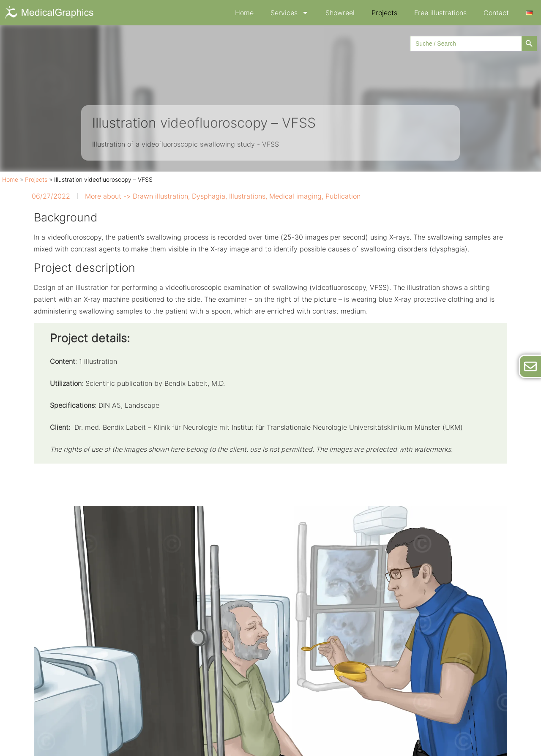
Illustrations (247, 196)
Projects (384, 13)
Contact (496, 13)
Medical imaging (295, 196)
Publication (343, 196)
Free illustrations (440, 13)
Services (290, 13)
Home (244, 13)
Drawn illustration (160, 196)
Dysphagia (209, 196)
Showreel (340, 13)
